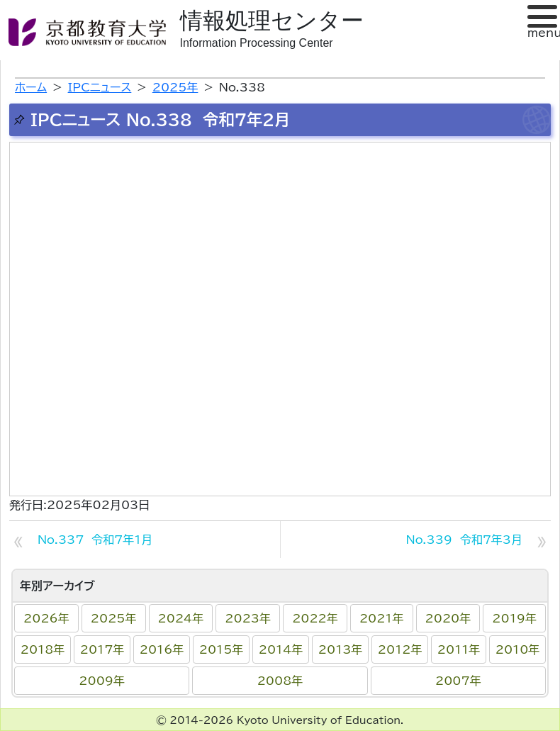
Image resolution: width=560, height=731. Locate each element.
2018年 (43, 649)
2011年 (459, 649)
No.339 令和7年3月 (464, 540)
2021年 (382, 618)
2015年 (222, 649)
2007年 (458, 681)
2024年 (181, 618)
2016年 (162, 649)
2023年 (248, 618)
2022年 (315, 618)
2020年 (448, 618)
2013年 (341, 649)
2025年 (114, 618)
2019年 (514, 618)
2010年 (518, 649)
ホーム (31, 87)
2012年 (400, 649)
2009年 (102, 681)
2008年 (280, 681)
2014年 (281, 649)
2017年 (102, 649)
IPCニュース (100, 87)
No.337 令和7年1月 (95, 540)
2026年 (46, 618)
